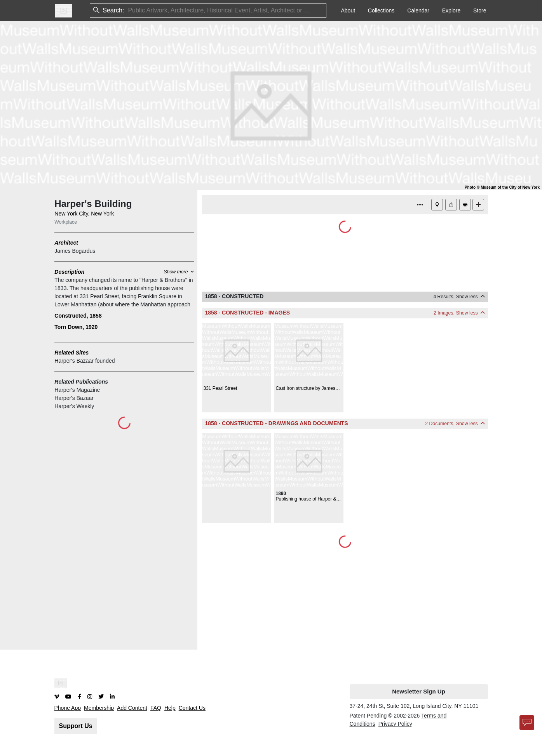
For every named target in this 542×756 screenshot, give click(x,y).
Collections (381, 10)
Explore (451, 10)
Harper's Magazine (77, 390)
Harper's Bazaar (74, 398)
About (348, 10)
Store (480, 10)
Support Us (76, 726)
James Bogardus (75, 251)
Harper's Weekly (74, 406)
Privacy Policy (395, 724)
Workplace (66, 222)
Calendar (418, 10)
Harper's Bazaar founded (85, 361)
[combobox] (129, 11)
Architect (66, 243)
